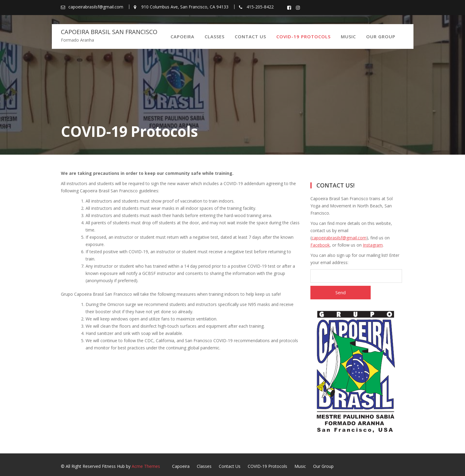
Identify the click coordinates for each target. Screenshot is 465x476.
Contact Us (250, 36)
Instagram (373, 245)
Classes (215, 36)
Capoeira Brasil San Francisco (109, 32)
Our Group (381, 36)
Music (348, 36)
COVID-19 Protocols (303, 36)
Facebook (320, 245)
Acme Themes (146, 466)
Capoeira (182, 36)
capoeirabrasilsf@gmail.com (339, 238)
